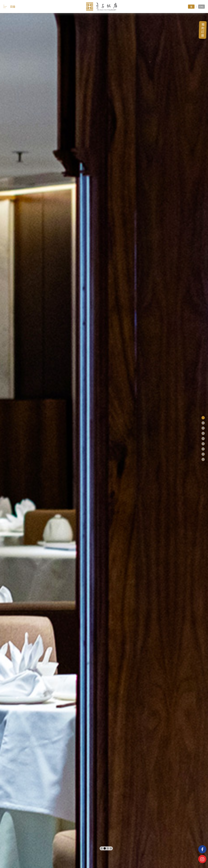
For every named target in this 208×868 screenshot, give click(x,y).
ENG (201, 7)
